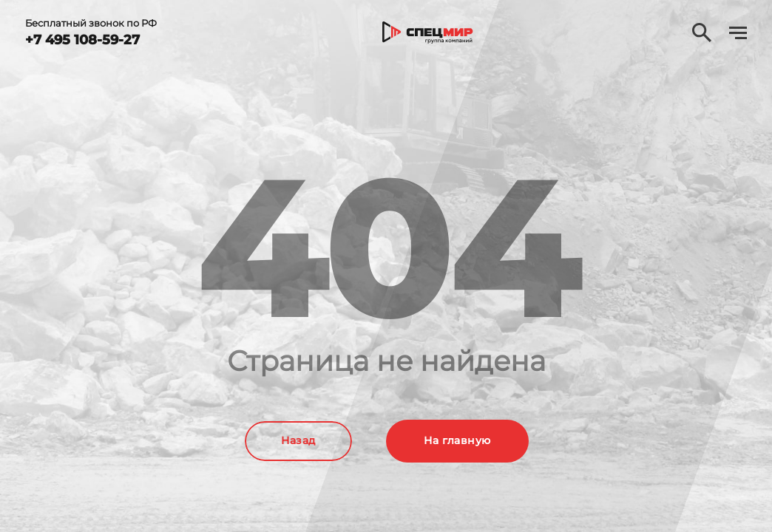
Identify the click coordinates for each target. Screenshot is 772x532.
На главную (458, 441)
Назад (298, 441)
